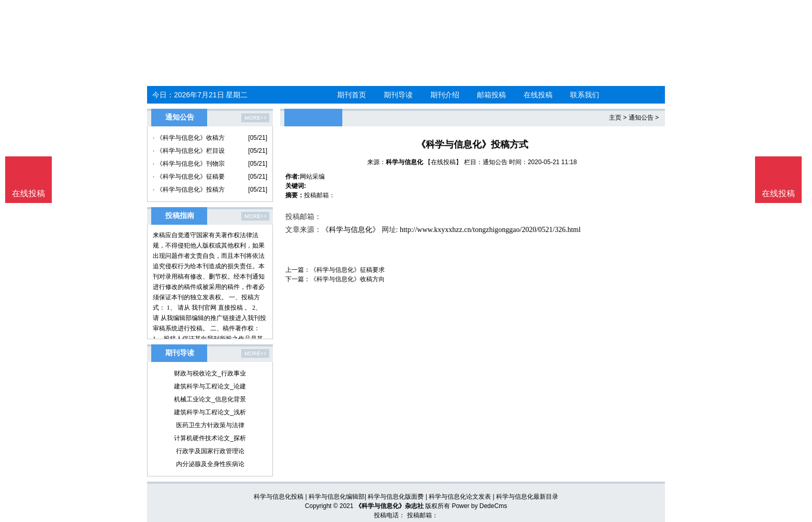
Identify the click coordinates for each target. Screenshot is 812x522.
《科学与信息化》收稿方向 (347, 279)
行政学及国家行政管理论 (210, 451)
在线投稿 (538, 95)
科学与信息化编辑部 (337, 497)
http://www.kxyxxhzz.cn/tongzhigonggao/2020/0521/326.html (490, 230)
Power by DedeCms (479, 506)
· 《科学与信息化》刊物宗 (189, 164)
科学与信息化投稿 (279, 497)
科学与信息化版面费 (396, 497)
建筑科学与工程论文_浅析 (210, 412)
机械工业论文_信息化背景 (210, 399)
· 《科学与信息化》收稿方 (189, 138)
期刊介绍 (445, 95)
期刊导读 (398, 95)
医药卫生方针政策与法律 (210, 425)
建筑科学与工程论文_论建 (210, 386)
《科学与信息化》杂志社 (389, 506)
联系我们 (585, 95)
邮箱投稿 (491, 95)
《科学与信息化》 (351, 230)
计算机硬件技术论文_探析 (210, 438)
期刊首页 (352, 95)
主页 (615, 118)
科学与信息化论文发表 (460, 497)
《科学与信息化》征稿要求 (347, 270)
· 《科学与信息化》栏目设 (189, 151)
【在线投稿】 (443, 162)
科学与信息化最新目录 (527, 497)
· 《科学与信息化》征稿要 (189, 177)
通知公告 (641, 118)
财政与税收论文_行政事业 (210, 373)
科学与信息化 (404, 162)
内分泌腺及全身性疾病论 (210, 464)
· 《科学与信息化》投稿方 (189, 190)
